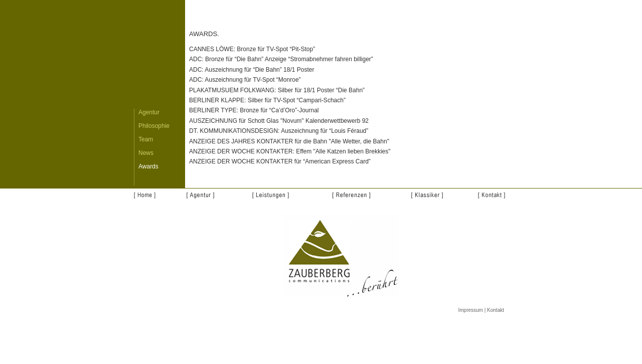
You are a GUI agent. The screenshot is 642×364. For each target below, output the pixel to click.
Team (146, 139)
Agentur (149, 112)
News (146, 153)
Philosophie (154, 126)
